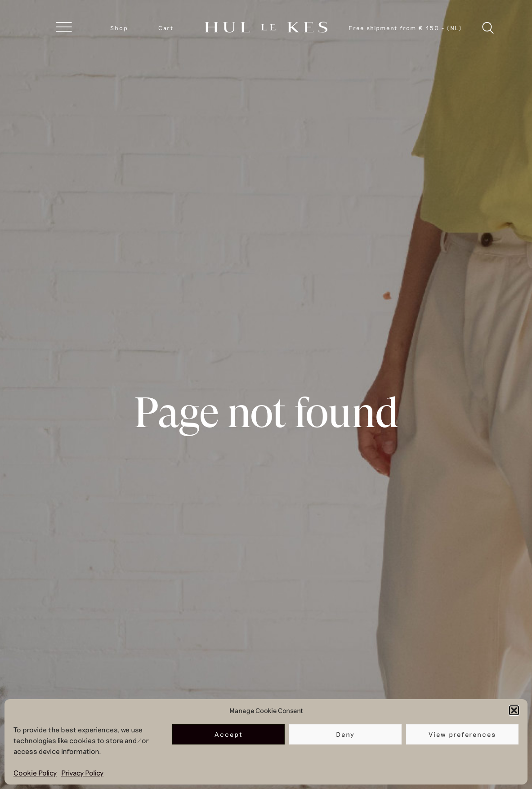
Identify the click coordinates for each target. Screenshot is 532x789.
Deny (345, 734)
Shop (119, 28)
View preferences (462, 734)
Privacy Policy (82, 773)
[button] (514, 710)
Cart (166, 28)
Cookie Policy (35, 773)
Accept (229, 734)
